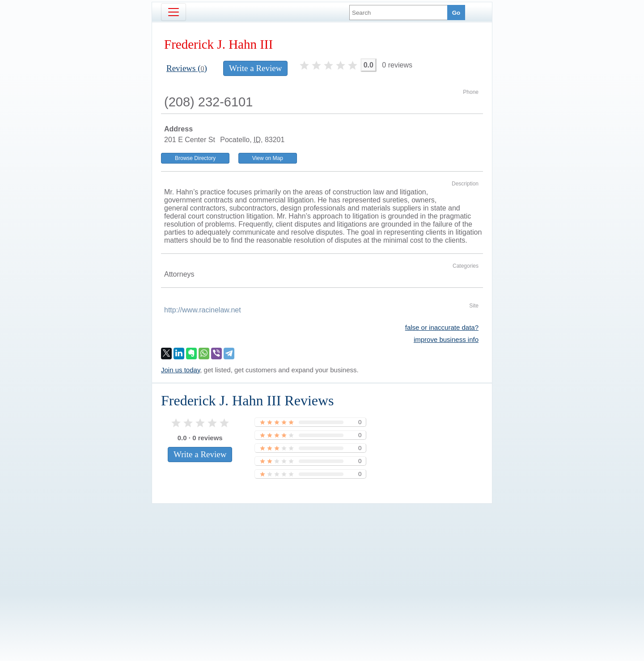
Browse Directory (195, 158)
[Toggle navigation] (174, 12)
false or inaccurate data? (442, 327)
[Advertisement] (322, 567)
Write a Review (255, 68)
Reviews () (187, 68)
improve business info (446, 339)
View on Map (268, 158)
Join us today (180, 370)
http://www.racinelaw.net (203, 310)
